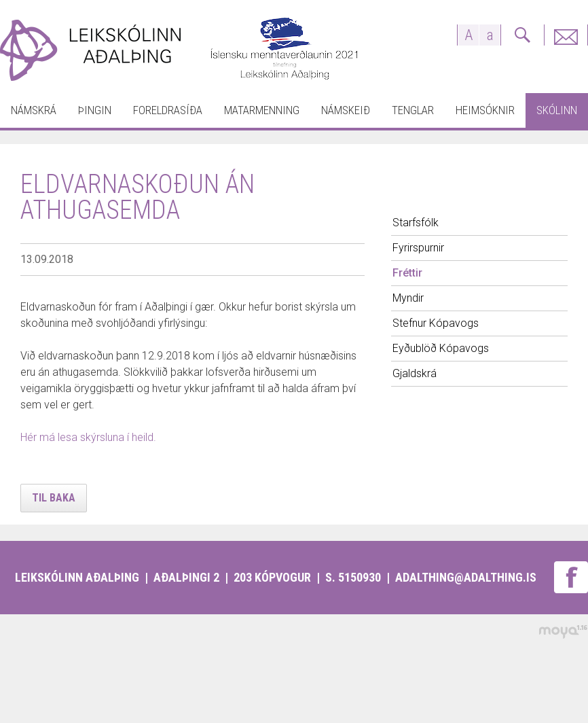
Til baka (54, 498)
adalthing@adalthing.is (466, 577)
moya (563, 632)
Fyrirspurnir (566, 35)
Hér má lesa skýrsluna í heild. (88, 437)
